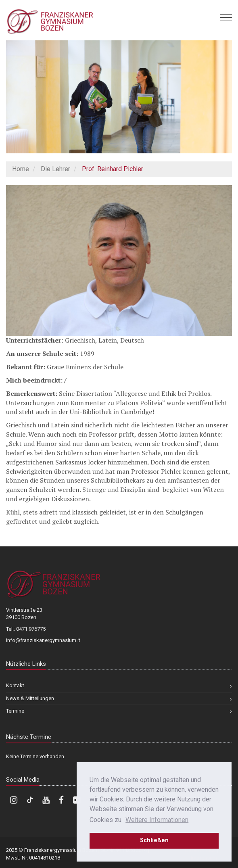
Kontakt (15, 685)
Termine (15, 711)
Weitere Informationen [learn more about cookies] (157, 820)
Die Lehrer (55, 169)
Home (21, 169)
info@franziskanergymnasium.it (43, 640)
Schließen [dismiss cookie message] (154, 840)
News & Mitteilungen (30, 698)
